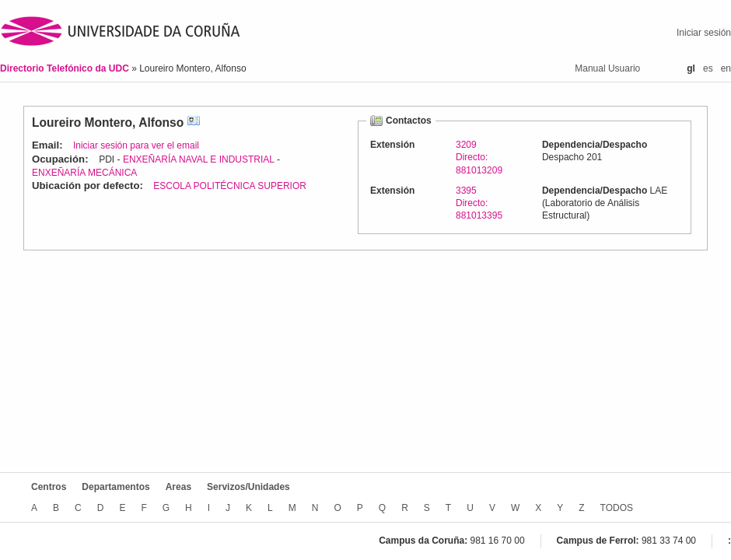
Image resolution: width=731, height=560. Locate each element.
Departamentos (115, 487)
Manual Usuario (607, 68)
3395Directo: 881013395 (479, 203)
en (726, 68)
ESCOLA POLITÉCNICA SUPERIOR (230, 186)
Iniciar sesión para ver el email (136, 145)
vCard (194, 122)
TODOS (617, 508)
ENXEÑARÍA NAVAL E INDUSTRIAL (199, 159)
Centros (49, 487)
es (708, 68)
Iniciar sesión (704, 33)
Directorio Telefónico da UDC (66, 68)
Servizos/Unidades (248, 487)
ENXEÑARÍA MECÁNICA (84, 173)
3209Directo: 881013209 (479, 157)
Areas (178, 487)
